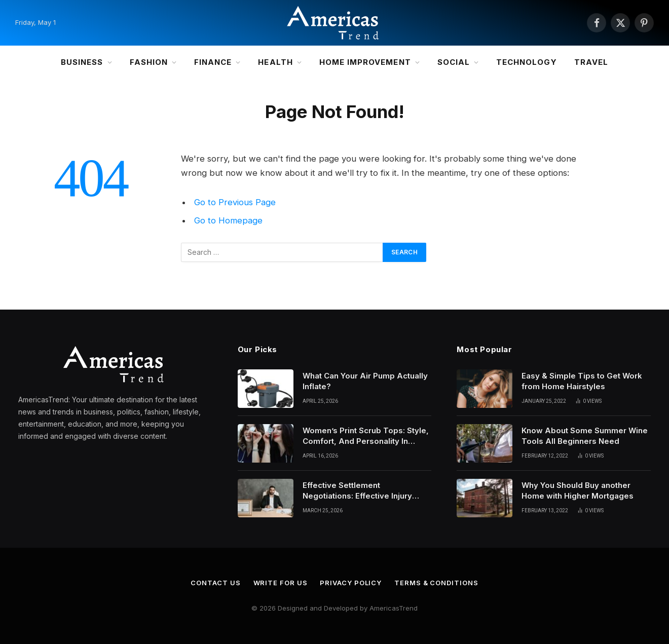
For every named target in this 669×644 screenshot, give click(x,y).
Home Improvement (365, 62)
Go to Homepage (228, 220)
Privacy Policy (351, 583)
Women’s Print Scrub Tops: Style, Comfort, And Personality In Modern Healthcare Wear (366, 436)
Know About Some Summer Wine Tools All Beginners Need (585, 436)
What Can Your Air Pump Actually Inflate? (365, 381)
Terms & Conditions (436, 583)
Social (454, 62)
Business (82, 62)
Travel (591, 62)
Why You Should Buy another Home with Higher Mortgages (578, 490)
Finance (213, 62)
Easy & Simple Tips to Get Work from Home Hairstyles (582, 381)
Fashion (149, 62)
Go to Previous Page (235, 202)
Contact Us (215, 583)
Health (275, 62)
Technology (527, 62)
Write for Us (281, 583)
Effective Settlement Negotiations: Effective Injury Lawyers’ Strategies (357, 491)
